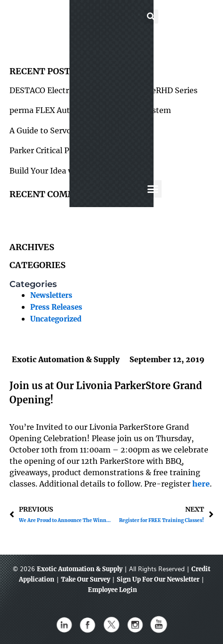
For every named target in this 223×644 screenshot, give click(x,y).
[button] (106, 19)
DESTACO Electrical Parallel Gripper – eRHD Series (103, 90)
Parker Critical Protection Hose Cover (79, 150)
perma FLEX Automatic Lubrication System (90, 110)
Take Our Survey (86, 579)
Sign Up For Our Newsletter (158, 579)
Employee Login (112, 590)
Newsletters (51, 296)
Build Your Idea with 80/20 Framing (76, 171)
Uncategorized (56, 319)
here (201, 484)
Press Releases (56, 307)
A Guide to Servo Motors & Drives (72, 131)
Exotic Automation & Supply (80, 569)
